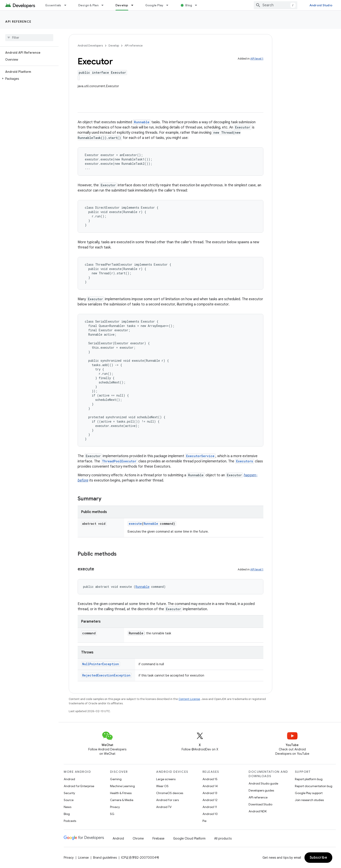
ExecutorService (200, 456)
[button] (28, 79)
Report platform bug (309, 779)
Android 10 (210, 814)
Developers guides (261, 790)
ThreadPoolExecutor (119, 461)
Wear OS (162, 786)
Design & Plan (88, 5)
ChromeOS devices (170, 793)
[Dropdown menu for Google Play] (169, 5)
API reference (18, 22)
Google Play (154, 5)
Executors (245, 461)
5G (112, 814)
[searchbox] (29, 38)
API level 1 (257, 59)
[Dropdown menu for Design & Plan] (104, 5)
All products (223, 838)
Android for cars (167, 800)
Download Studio (260, 804)
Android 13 (210, 793)
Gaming (116, 779)
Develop (114, 46)
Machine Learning (122, 786)
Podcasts (70, 821)
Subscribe (318, 858)
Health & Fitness (121, 793)
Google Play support (309, 793)
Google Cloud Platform (189, 838)
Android (69, 779)
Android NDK (258, 811)
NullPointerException (101, 664)
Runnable (142, 122)
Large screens (166, 779)
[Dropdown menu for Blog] (198, 5)
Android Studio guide (263, 783)
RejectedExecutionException (106, 675)
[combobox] (276, 5)
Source (69, 800)
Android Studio (321, 5)
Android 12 (210, 800)
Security (69, 793)
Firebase (158, 838)
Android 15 (210, 779)
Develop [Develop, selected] (122, 5)
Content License (189, 699)
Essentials (53, 5)
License (83, 858)
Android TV (164, 807)
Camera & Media (122, 800)
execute (135, 524)
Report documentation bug (314, 786)
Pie (204, 821)
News (68, 807)
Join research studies (309, 800)
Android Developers (90, 46)
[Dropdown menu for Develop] (134, 5)
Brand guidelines (105, 858)
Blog (189, 5)
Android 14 (210, 786)
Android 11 (210, 807)
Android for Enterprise (79, 786)
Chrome (138, 838)
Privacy (115, 807)
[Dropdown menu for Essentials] (67, 5)
